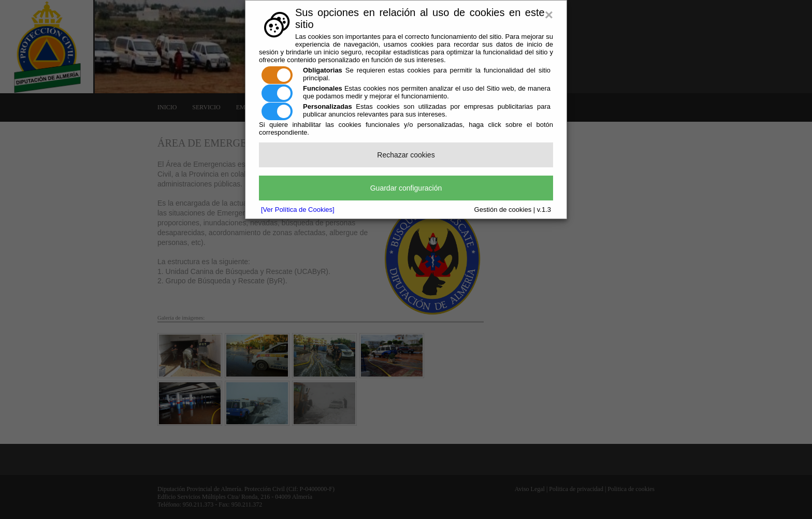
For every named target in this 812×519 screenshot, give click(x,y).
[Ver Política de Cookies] (298, 210)
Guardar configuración (406, 188)
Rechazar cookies (406, 155)
